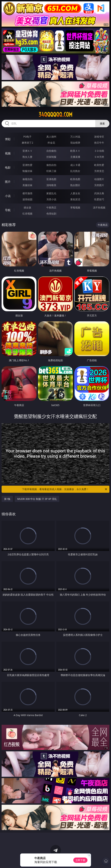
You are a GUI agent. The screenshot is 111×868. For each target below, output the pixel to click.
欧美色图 (75, 179)
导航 (8, 210)
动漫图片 (99, 179)
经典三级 (51, 171)
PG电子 (28, 137)
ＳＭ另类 (99, 157)
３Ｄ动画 (99, 151)
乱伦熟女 (75, 171)
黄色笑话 (75, 199)
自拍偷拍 (51, 151)
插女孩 (27, 207)
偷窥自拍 (27, 179)
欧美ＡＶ (75, 151)
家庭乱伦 (51, 193)
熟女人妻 (27, 157)
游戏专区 (99, 137)
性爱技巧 (99, 199)
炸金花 (51, 143)
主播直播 (75, 157)
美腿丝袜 (27, 185)
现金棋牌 (75, 143)
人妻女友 (75, 193)
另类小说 (51, 199)
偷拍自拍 (51, 165)
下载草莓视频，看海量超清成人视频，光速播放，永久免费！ (65, 489)
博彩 (8, 139)
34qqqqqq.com (55, 115)
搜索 (102, 123)
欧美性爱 (99, 165)
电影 (8, 168)
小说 (8, 196)
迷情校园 (27, 199)
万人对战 (75, 137)
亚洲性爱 (27, 165)
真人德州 (51, 137)
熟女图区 (75, 185)
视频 (8, 153)
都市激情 (27, 193)
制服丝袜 (27, 171)
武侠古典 (99, 193)
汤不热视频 (99, 207)
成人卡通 (75, 165)
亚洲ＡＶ (27, 151)
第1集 (7, 499)
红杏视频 (27, 213)
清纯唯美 (51, 185)
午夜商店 (51, 207)
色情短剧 (51, 213)
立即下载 (80, 860)
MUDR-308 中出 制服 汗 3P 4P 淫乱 (37, 499)
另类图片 (99, 185)
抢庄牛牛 (99, 143)
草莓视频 (75, 207)
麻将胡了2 (27, 143)
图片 (8, 182)
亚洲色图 (51, 179)
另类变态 (99, 171)
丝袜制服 (51, 157)
